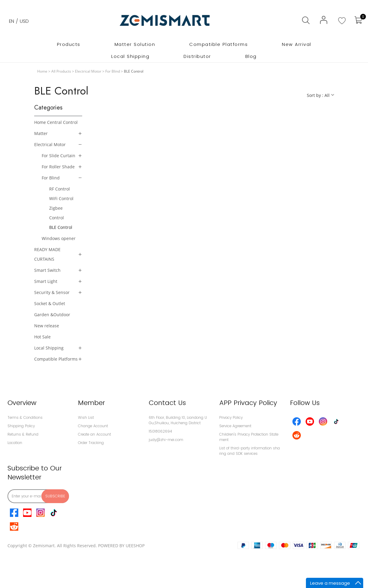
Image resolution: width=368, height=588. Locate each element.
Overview (22, 403)
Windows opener (59, 238)
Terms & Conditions (25, 417)
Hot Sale (42, 337)
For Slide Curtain (58, 156)
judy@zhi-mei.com (166, 440)
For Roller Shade (58, 167)
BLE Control (61, 227)
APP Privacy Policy (248, 403)
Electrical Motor (88, 71)
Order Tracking (91, 443)
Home (42, 71)
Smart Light (46, 281)
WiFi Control (61, 198)
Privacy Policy (231, 417)
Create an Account (94, 434)
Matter (41, 133)
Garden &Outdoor (52, 315)
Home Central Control (56, 122)
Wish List (86, 417)
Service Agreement (235, 426)
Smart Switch (47, 270)
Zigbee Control (57, 213)
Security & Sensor (52, 292)
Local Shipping (49, 348)
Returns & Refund (23, 434)
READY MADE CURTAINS (47, 254)
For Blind (113, 71)
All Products (61, 71)
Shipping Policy (21, 426)
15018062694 (160, 431)
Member (91, 403)
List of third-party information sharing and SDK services (250, 451)
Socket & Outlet (50, 303)
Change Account (93, 426)
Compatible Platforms (56, 359)
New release (47, 326)
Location (15, 443)
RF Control (60, 189)
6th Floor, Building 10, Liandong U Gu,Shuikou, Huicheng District (178, 420)
